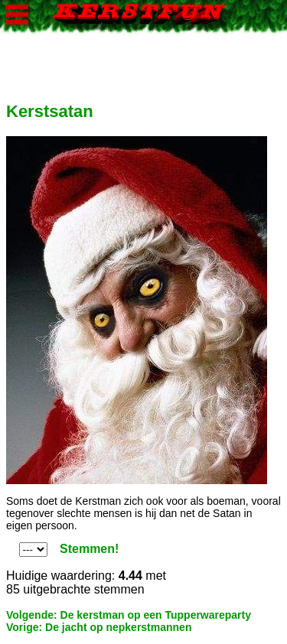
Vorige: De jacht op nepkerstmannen (99, 627)
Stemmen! (89, 549)
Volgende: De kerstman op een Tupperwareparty (129, 615)
